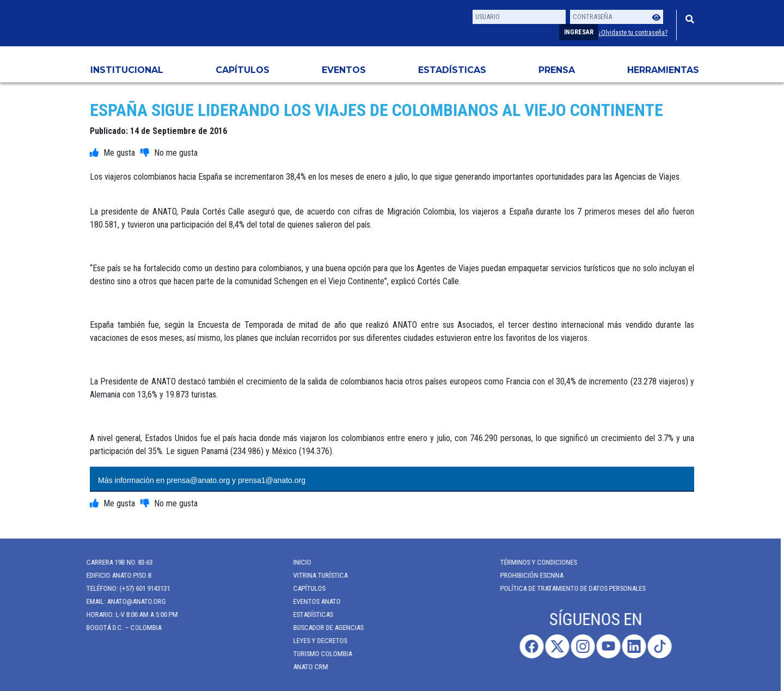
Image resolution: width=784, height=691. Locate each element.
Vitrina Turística (316, 575)
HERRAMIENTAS (663, 70)
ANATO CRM (306, 667)
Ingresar (579, 32)
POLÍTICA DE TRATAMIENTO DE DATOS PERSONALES (568, 588)
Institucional (127, 70)
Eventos (344, 70)
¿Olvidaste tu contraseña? (633, 33)
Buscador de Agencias (324, 628)
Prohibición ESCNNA (527, 575)
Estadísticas (452, 70)
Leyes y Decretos (316, 641)
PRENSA (557, 70)
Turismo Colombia (318, 654)
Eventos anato (312, 601)
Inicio (298, 562)
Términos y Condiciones (534, 562)
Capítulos (243, 70)
